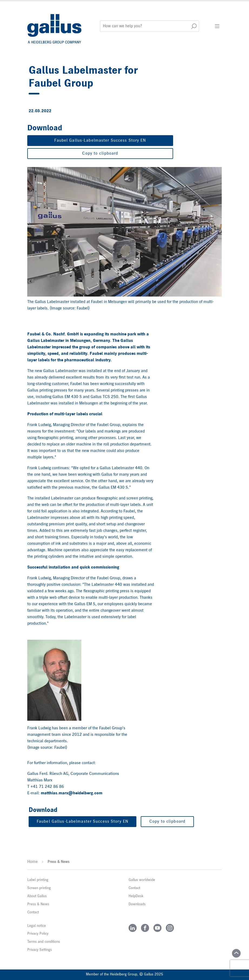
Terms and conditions (44, 942)
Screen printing (39, 888)
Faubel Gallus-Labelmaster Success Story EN (100, 141)
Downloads (137, 904)
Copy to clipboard (100, 154)
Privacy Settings (40, 950)
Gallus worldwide (142, 880)
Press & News (58, 862)
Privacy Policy (38, 934)
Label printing (38, 880)
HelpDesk (136, 896)
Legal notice (37, 926)
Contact (33, 912)
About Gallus (37, 896)
